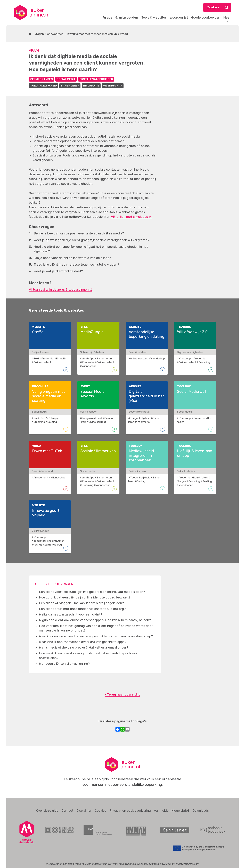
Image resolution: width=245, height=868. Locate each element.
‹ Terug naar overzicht (122, 695)
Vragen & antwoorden (49, 34)
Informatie (91, 86)
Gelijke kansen (42, 79)
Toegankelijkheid (44, 86)
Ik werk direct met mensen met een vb (92, 34)
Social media (66, 79)
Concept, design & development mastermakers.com (168, 864)
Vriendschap (113, 86)
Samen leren (70, 86)
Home (30, 34)
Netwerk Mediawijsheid (122, 864)
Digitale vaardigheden (96, 79)
